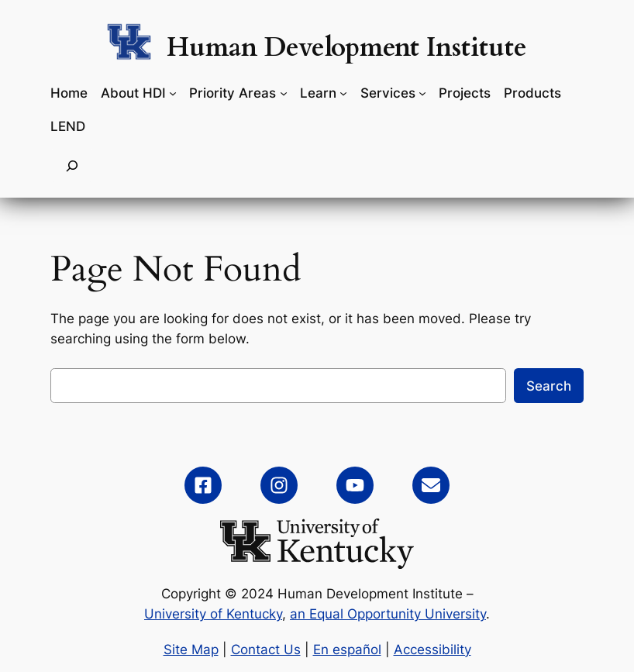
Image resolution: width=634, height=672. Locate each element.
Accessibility (432, 650)
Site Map (191, 650)
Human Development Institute (347, 48)
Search (549, 386)
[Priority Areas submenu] (284, 93)
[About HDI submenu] (173, 93)
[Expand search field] (72, 165)
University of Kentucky (213, 614)
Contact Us (266, 650)
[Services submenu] (422, 93)
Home (69, 93)
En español (347, 650)
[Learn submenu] (343, 93)
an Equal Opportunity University (388, 614)
